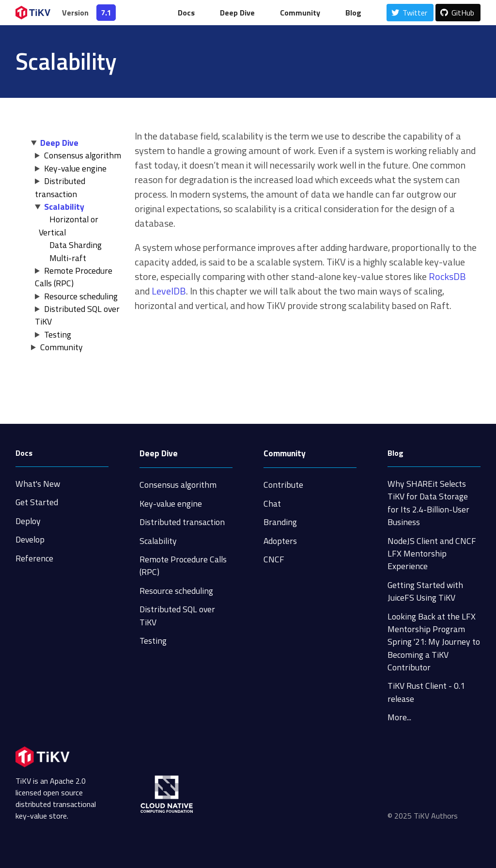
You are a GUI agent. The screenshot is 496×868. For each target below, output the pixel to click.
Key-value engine (75, 168)
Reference (34, 558)
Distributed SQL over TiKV (77, 315)
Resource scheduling (81, 296)
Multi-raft (68, 258)
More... (399, 717)
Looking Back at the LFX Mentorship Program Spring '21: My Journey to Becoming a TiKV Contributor (434, 642)
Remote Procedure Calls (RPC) (74, 277)
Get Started (37, 502)
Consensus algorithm (83, 155)
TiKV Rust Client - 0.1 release (426, 692)
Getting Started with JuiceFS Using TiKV (425, 591)
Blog (353, 13)
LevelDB (169, 291)
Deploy (28, 521)
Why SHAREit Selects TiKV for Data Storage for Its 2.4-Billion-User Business (428, 503)
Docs (186, 13)
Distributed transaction (60, 187)
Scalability (64, 207)
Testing (58, 334)
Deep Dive (237, 13)
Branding (280, 522)
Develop (30, 539)
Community (300, 13)
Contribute (283, 485)
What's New (38, 484)
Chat (272, 504)
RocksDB (447, 276)
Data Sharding (76, 245)
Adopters (280, 541)
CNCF (274, 559)
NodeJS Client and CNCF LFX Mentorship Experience (432, 554)
